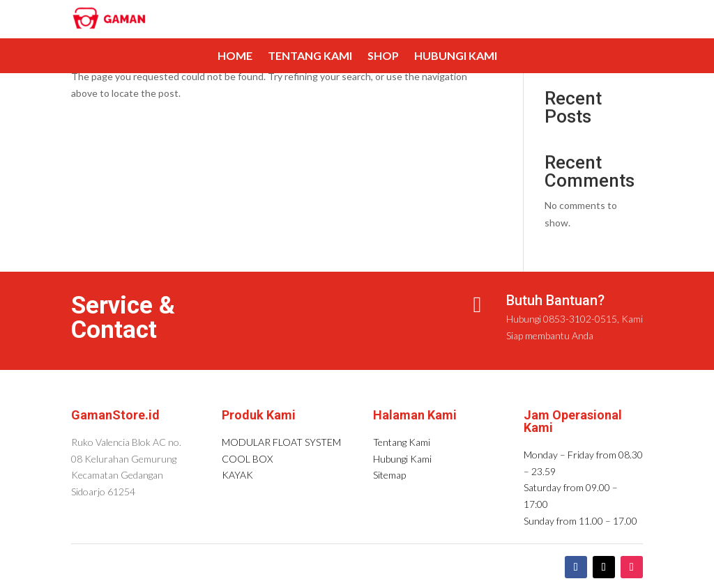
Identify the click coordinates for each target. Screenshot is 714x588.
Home (235, 56)
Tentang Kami (310, 56)
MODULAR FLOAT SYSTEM (281, 442)
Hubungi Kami (456, 56)
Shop (383, 56)
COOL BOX (247, 459)
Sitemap (389, 475)
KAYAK (237, 475)
